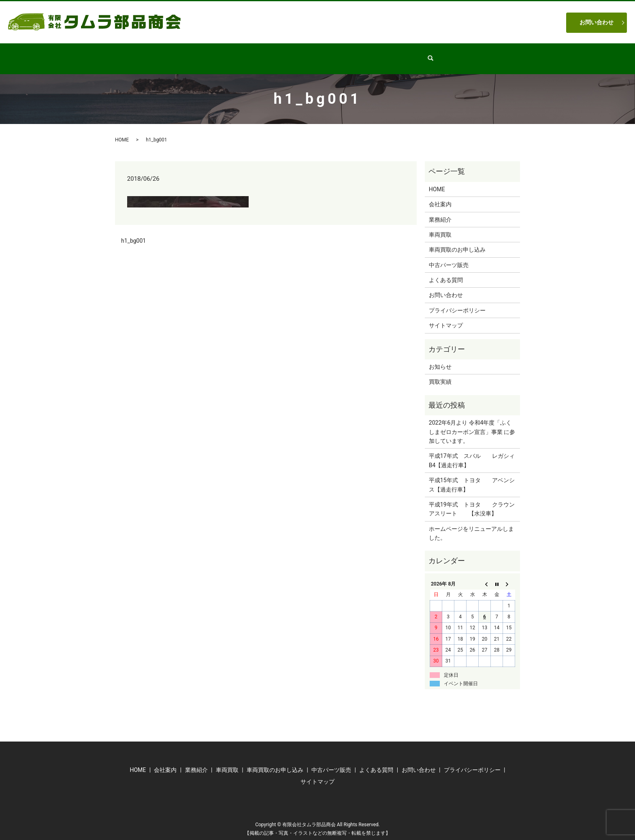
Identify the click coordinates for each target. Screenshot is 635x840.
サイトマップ (446, 318)
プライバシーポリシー (457, 303)
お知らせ (440, 359)
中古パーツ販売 (320, 54)
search (452, 55)
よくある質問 (413, 54)
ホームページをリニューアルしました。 (471, 526)
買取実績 (440, 374)
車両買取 (368, 54)
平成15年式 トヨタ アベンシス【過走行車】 (472, 477)
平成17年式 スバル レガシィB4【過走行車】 (472, 453)
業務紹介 (272, 54)
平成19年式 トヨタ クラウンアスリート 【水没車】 (472, 501)
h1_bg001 (133, 233)
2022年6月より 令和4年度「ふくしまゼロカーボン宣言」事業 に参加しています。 (472, 424)
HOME (196, 54)
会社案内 (232, 54)
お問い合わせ (597, 22)
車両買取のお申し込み (457, 242)
